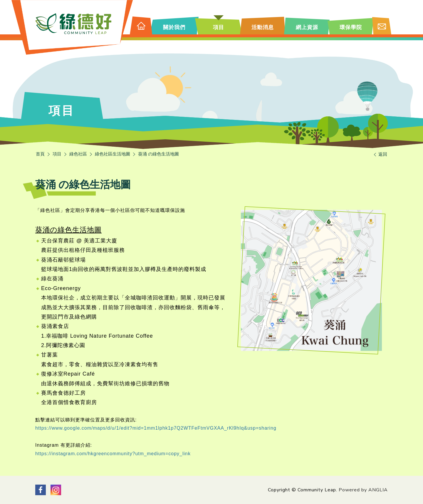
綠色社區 (78, 154)
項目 (57, 154)
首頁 (40, 154)
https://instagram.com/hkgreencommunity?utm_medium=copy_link (113, 454)
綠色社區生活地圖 (113, 154)
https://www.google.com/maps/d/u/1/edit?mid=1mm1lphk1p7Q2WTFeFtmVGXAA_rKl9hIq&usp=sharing (156, 428)
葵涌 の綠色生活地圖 (158, 154)
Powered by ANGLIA (363, 490)
